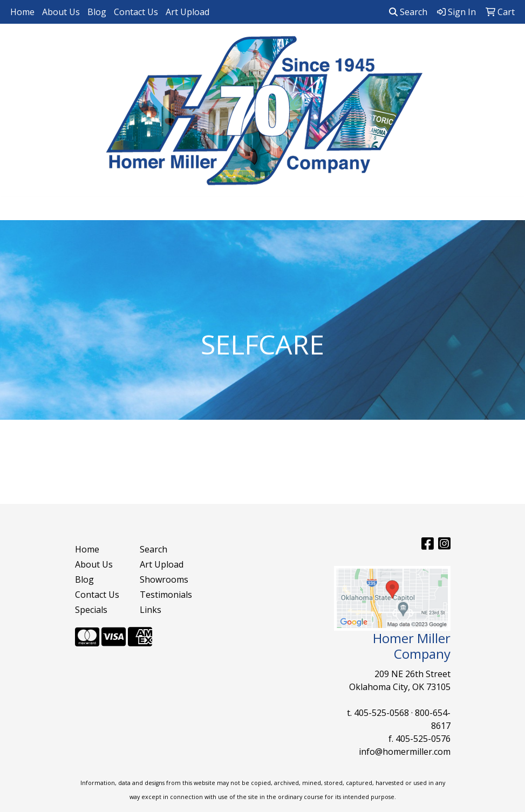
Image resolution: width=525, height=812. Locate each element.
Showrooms (164, 579)
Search (408, 12)
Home (22, 12)
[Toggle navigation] (17, 208)
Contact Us (136, 12)
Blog (97, 12)
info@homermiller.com (405, 752)
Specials (91, 610)
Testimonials (166, 595)
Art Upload (187, 12)
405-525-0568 (381, 713)
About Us (61, 12)
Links (151, 610)
